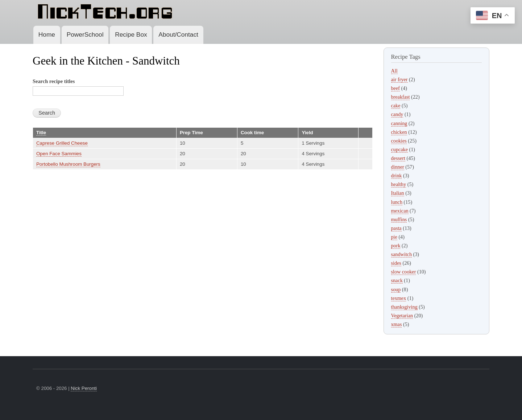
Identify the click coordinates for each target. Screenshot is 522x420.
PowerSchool (85, 34)
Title (41, 133)
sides (396, 263)
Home (47, 34)
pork (396, 246)
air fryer (399, 79)
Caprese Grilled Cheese (62, 143)
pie (394, 237)
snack (397, 280)
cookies (399, 141)
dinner (398, 167)
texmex (399, 298)
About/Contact (178, 34)
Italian (398, 193)
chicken (399, 132)
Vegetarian (402, 316)
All (394, 71)
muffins (399, 219)
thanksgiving (404, 307)
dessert (398, 158)
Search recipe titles (54, 81)
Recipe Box (131, 34)
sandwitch (401, 254)
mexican (400, 211)
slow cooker (404, 272)
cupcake (399, 149)
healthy (399, 184)
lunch (397, 202)
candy (397, 114)
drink (397, 176)
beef (395, 88)
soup (396, 289)
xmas (397, 324)
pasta (396, 228)
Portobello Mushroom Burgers (68, 164)
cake (396, 106)
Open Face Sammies (59, 154)
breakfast (401, 97)
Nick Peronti (84, 388)
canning (399, 123)
